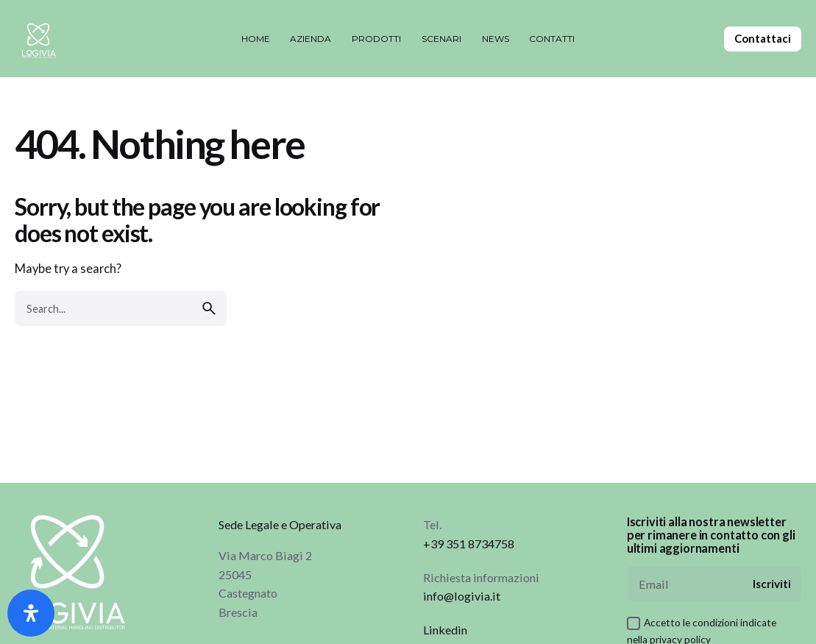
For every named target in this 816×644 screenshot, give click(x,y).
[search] (209, 308)
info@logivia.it (462, 596)
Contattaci (763, 38)
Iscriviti (772, 584)
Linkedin (445, 630)
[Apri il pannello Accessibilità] (31, 613)
